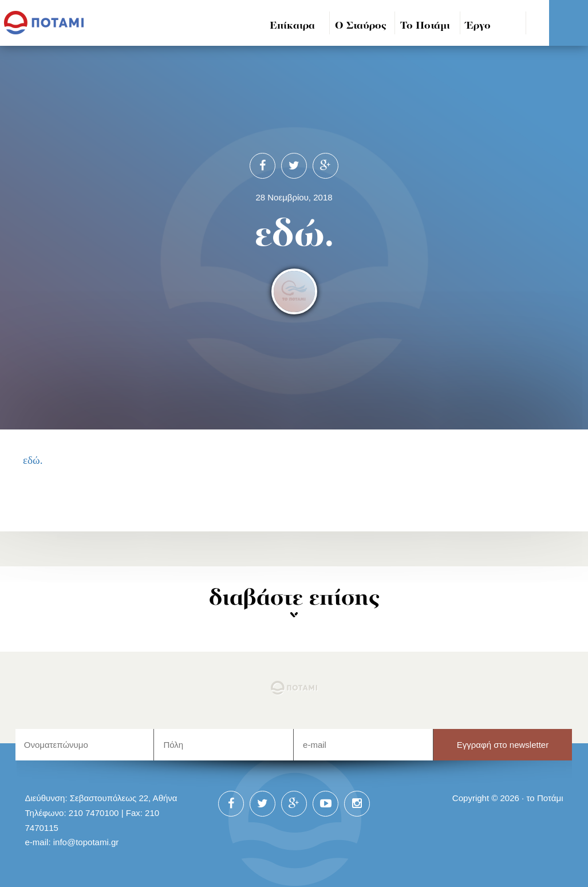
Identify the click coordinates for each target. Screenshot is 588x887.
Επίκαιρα (292, 26)
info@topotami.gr (86, 842)
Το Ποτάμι (425, 26)
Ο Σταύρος (361, 26)
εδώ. (33, 460)
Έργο (478, 26)
